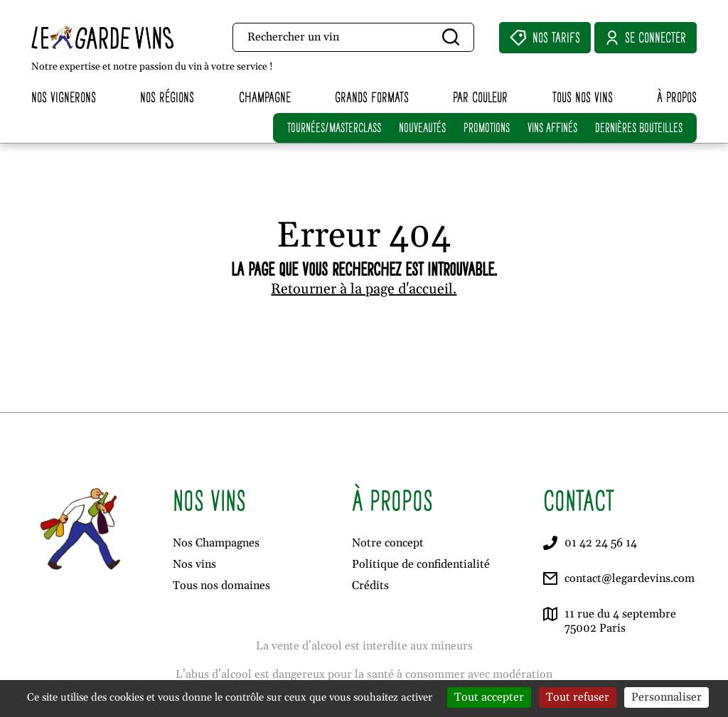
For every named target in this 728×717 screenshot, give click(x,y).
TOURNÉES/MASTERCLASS (334, 128)
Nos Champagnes (216, 543)
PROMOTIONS (487, 128)
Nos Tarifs (545, 38)
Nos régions (167, 97)
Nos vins (194, 564)
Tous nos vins (583, 97)
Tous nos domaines (221, 586)
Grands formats (372, 97)
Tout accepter (489, 697)
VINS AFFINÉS (552, 128)
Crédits (370, 586)
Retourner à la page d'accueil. (364, 289)
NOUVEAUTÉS (422, 128)
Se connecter (646, 38)
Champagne (265, 97)
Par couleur (480, 97)
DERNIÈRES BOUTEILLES (639, 128)
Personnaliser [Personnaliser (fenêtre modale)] (667, 697)
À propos (677, 97)
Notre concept (388, 543)
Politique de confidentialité (421, 564)
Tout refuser (578, 697)
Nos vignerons (64, 97)
